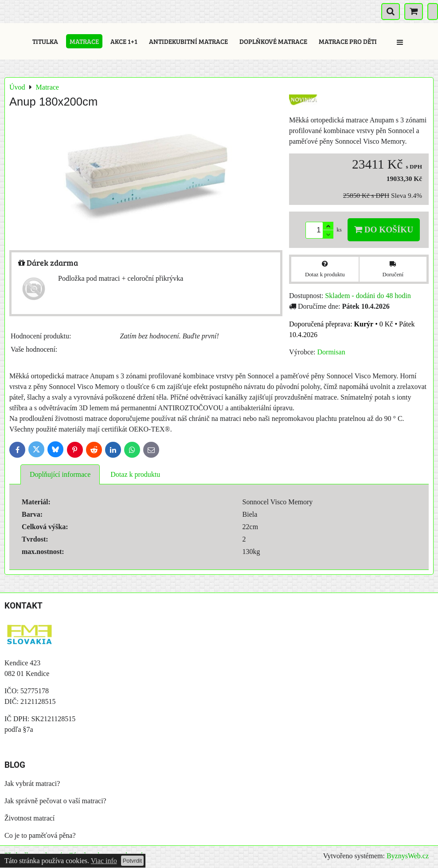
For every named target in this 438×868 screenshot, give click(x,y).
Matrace (84, 41)
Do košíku (384, 230)
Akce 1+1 (124, 41)
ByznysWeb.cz (408, 856)
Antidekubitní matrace (188, 41)
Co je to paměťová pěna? (40, 835)
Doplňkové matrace (273, 41)
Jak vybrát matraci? (32, 784)
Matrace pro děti (348, 41)
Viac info (104, 861)
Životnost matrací (29, 818)
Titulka (45, 41)
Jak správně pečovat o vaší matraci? (55, 801)
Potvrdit (132, 861)
